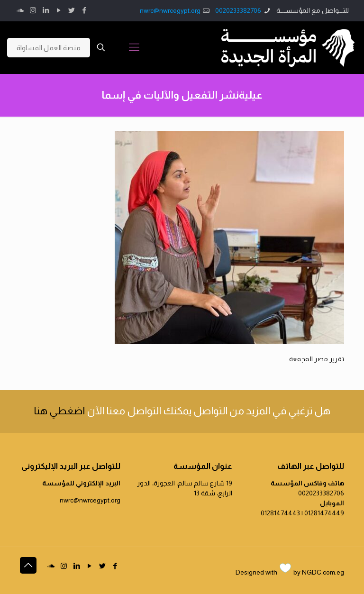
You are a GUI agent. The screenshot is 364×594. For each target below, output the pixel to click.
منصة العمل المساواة (49, 48)
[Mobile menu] (134, 47)
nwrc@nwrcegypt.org (170, 10)
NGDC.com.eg (323, 572)
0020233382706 (238, 10)
